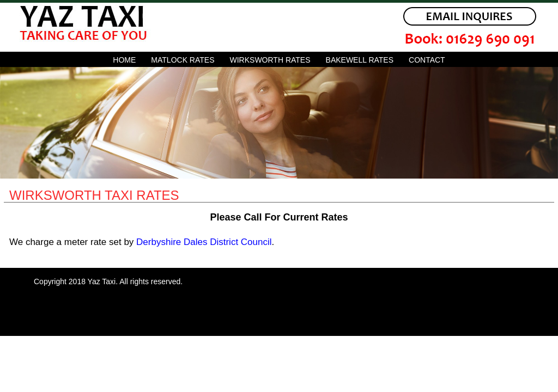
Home (124, 60)
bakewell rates (360, 60)
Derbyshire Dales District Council (204, 242)
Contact (427, 60)
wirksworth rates (270, 60)
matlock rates (183, 60)
